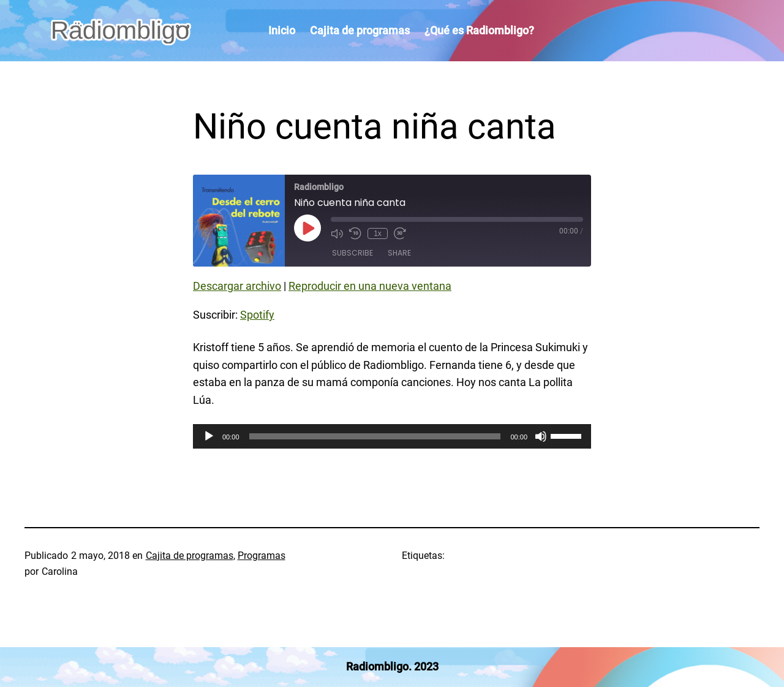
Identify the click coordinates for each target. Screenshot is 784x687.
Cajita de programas (190, 556)
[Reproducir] (209, 436)
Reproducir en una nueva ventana (370, 286)
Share (399, 253)
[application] (392, 436)
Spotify (257, 315)
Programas (262, 556)
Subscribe (352, 253)
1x (378, 233)
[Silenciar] (541, 436)
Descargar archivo (237, 286)
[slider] (375, 436)
